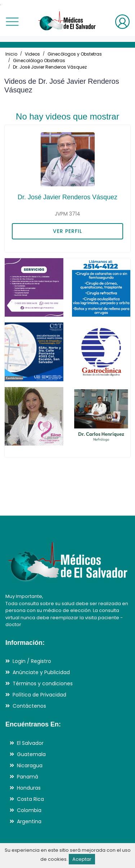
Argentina (29, 821)
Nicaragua (30, 765)
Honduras (29, 788)
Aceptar (82, 859)
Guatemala (31, 754)
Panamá (28, 777)
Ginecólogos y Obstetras (75, 54)
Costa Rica (30, 799)
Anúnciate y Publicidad (41, 672)
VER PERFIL (67, 231)
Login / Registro (32, 661)
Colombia (29, 810)
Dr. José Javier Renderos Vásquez (50, 67)
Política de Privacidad (39, 695)
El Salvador (30, 743)
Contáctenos (29, 706)
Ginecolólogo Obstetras (39, 60)
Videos (32, 54)
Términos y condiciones (43, 683)
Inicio (11, 54)
